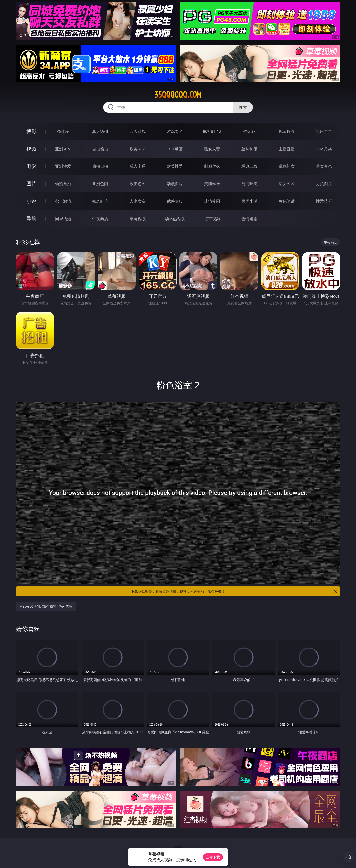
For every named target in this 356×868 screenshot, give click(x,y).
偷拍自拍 (100, 166)
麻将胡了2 (212, 131)
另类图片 (324, 184)
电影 (31, 166)
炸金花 (249, 131)
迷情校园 (212, 201)
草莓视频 (138, 219)
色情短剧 (249, 219)
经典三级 (249, 166)
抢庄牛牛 (324, 131)
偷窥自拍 (63, 184)
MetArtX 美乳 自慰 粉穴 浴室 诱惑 (46, 606)
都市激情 (63, 201)
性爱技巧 (324, 201)
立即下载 (213, 857)
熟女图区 (287, 184)
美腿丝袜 (212, 184)
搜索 (243, 107)
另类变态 (324, 166)
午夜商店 (100, 219)
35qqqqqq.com (178, 95)
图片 (31, 184)
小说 (31, 201)
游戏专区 (175, 131)
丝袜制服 (249, 149)
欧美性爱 (175, 166)
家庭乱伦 (100, 201)
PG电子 (63, 131)
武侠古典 (175, 201)
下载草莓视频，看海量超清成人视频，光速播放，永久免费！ (234, 591)
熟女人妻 (212, 149)
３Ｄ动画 (175, 149)
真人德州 (100, 131)
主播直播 (287, 149)
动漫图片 (175, 184)
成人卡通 (138, 166)
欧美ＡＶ (138, 149)
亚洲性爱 (63, 166)
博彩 (31, 131)
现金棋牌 (287, 131)
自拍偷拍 (100, 149)
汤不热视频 (175, 219)
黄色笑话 (287, 201)
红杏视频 (212, 219)
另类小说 (249, 201)
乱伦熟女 (287, 166)
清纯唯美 (249, 184)
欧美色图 (138, 184)
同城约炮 (63, 219)
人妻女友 (138, 201)
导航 (31, 218)
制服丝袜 (212, 166)
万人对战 (138, 131)
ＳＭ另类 (324, 149)
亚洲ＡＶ (63, 149)
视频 (31, 149)
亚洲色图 (100, 184)
